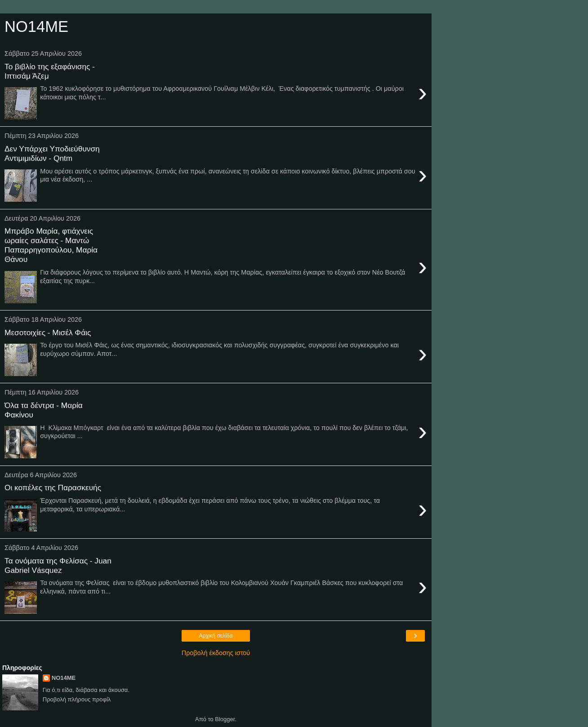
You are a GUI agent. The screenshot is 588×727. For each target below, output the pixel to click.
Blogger (225, 719)
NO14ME (64, 678)
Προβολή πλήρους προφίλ (77, 699)
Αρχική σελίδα (216, 636)
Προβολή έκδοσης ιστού (216, 653)
